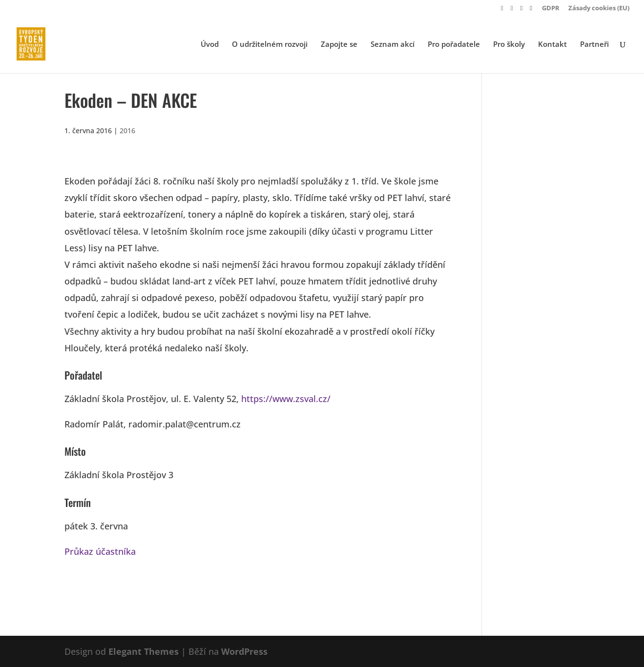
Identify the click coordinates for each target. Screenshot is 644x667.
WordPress (244, 651)
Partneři (594, 45)
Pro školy (509, 45)
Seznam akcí (393, 45)
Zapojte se (339, 45)
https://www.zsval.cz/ (286, 399)
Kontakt (552, 45)
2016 (127, 131)
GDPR (551, 9)
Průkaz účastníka (100, 551)
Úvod (210, 45)
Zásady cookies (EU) (599, 9)
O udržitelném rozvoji (270, 45)
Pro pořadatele (454, 45)
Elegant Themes (144, 651)
